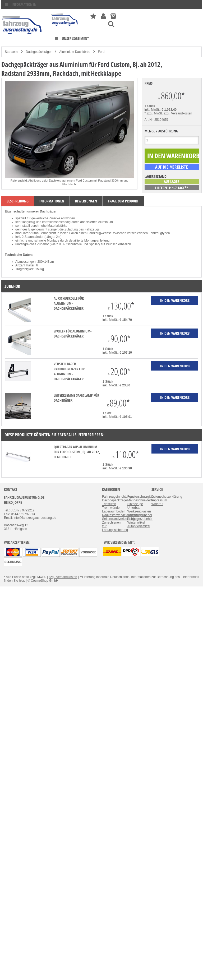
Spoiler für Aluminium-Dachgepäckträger (73, 334)
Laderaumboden (114, 511)
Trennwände (111, 508)
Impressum (159, 500)
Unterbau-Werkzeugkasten (139, 510)
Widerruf (157, 504)
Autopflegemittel (139, 526)
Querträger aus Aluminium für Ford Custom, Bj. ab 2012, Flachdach (77, 452)
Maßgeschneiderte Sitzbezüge (140, 502)
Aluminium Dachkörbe (75, 52)
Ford (101, 52)
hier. (22, 581)
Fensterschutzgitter (141, 497)
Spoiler (94, 244)
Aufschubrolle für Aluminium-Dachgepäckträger (69, 303)
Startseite (11, 52)
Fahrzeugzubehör (140, 515)
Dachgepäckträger (39, 52)
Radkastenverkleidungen (119, 515)
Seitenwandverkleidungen (120, 519)
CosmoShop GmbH (44, 581)
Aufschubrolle (72, 244)
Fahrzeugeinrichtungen (118, 497)
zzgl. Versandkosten (178, 113)
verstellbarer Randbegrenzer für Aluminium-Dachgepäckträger (69, 371)
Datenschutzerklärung (167, 497)
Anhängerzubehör (140, 519)
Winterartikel (136, 523)
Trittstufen (109, 504)
